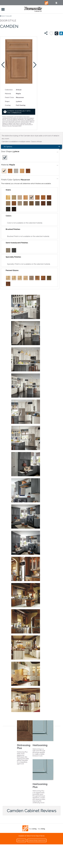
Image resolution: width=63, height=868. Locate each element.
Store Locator (21, 840)
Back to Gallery (7, 16)
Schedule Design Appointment (37, 840)
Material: (8, 94)
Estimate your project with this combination (19, 112)
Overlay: (8, 105)
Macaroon (25, 180)
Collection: (9, 90)
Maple (12, 165)
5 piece (16, 151)
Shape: (7, 101)
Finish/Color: (10, 97)
